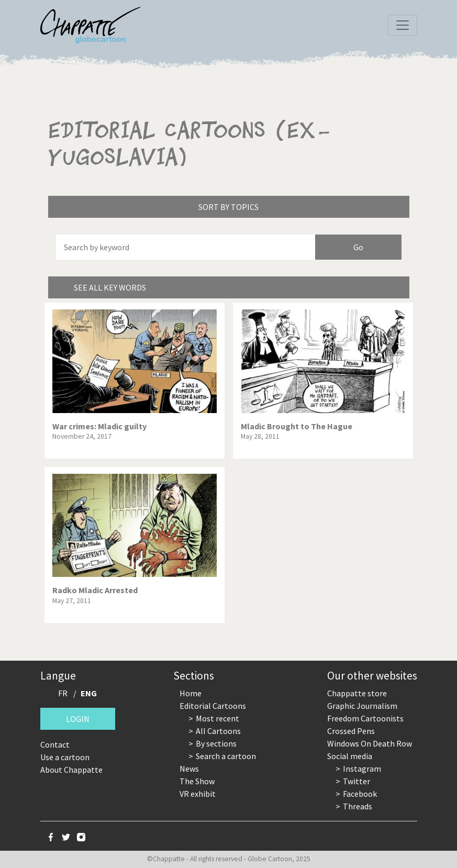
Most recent (218, 718)
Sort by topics (228, 207)
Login (78, 719)
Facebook (360, 794)
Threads (358, 806)
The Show (197, 781)
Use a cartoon (65, 757)
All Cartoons (218, 731)
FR (63, 693)
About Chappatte (71, 770)
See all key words (110, 287)
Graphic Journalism (362, 706)
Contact (55, 744)
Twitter (356, 781)
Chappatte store (357, 693)
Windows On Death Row (370, 743)
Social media (350, 756)
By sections (216, 743)
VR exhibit (198, 794)
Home (191, 693)
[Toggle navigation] (403, 25)
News (189, 769)
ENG (89, 693)
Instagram (362, 769)
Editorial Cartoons (213, 706)
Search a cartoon (226, 756)
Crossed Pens (351, 731)
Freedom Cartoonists (365, 718)
